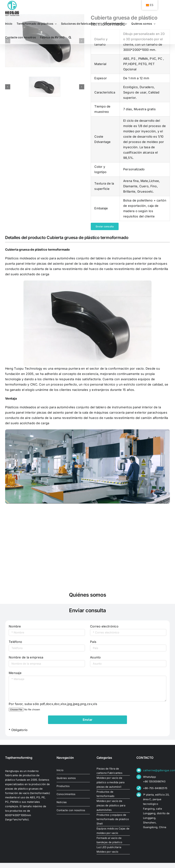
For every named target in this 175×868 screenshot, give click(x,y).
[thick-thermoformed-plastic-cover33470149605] (45, 87)
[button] (70, 37)
